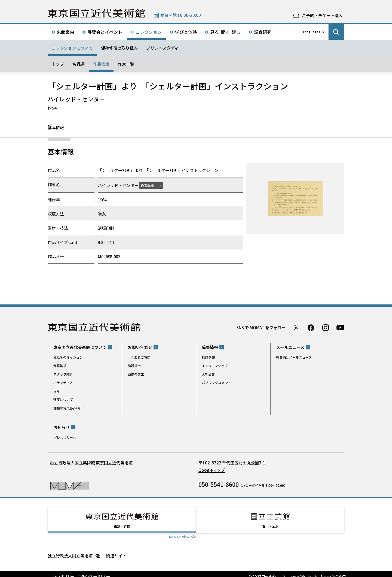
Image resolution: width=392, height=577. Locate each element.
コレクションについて (72, 48)
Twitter (296, 327)
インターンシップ (215, 366)
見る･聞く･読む (225, 32)
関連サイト (116, 550)
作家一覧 (126, 64)
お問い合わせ (140, 347)
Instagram (326, 327)
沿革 (57, 391)
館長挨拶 (60, 366)
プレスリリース (65, 437)
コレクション (149, 32)
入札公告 (208, 374)
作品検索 (101, 64)
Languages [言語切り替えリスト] (312, 32)
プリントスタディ (162, 48)
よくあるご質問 (139, 357)
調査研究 (263, 32)
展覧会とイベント (105, 32)
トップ (58, 64)
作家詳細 (151, 185)
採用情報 (208, 357)
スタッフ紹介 (63, 374)
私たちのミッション (68, 357)
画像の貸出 (136, 374)
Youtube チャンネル (340, 327)
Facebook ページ (311, 327)
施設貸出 (134, 366)
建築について (63, 399)
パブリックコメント (216, 383)
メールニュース (290, 347)
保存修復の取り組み (119, 48)
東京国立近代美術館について (80, 347)
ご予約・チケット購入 (322, 15)
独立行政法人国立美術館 (70, 550)
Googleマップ (212, 470)
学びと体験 (186, 32)
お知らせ (62, 427)
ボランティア (63, 383)
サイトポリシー (63, 572)
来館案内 (65, 32)
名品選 (79, 64)
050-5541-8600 (219, 484)
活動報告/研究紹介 (67, 408)
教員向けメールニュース (294, 357)
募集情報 (210, 347)
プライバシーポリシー (94, 572)
